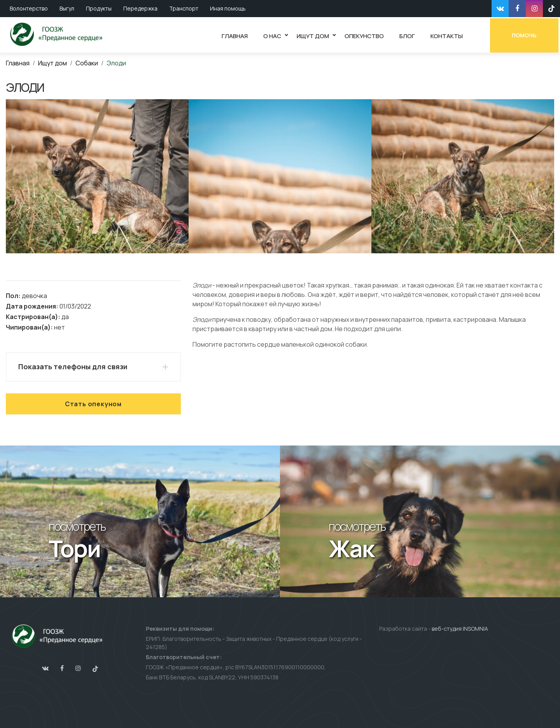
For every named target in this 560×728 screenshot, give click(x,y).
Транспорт (184, 8)
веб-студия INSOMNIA (460, 629)
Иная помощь (228, 8)
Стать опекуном (93, 404)
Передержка (140, 8)
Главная (18, 63)
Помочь (526, 34)
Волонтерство (29, 8)
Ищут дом (52, 63)
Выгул (67, 8)
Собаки (87, 63)
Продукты (99, 8)
